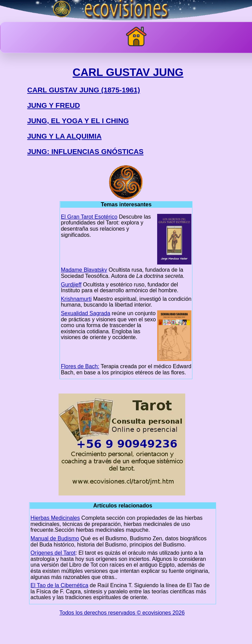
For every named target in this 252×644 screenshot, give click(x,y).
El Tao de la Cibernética (59, 585)
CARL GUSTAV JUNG (128, 72)
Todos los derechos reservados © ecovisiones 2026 (122, 613)
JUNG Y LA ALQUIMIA (64, 136)
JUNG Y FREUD (53, 105)
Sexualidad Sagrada (86, 313)
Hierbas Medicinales (55, 518)
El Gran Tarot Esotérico (89, 217)
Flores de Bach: (80, 366)
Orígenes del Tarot (53, 553)
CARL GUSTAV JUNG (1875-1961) (83, 90)
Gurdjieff (71, 285)
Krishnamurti (76, 299)
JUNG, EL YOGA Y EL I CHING (78, 121)
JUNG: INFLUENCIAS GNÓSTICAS (85, 151)
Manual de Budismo (55, 538)
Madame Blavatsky (84, 270)
